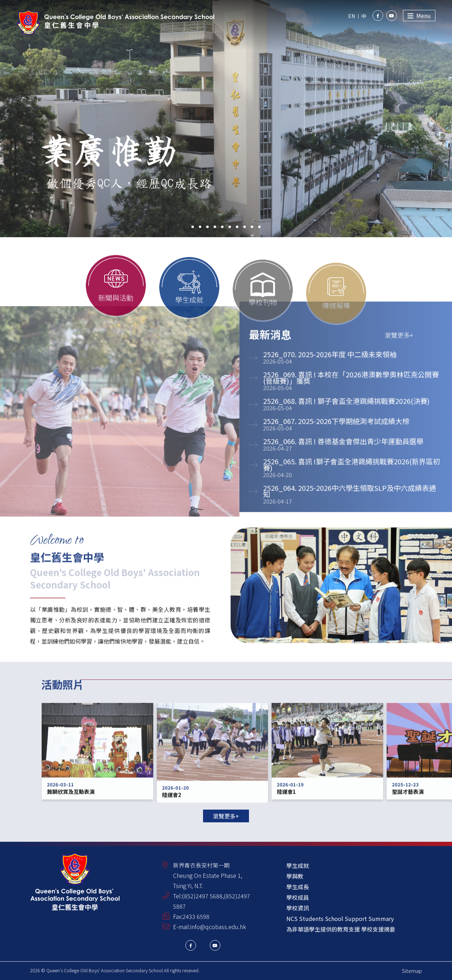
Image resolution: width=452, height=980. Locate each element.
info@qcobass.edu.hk (218, 927)
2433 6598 (196, 916)
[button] (193, 227)
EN (352, 16)
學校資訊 (298, 908)
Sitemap (412, 971)
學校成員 (298, 897)
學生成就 (298, 865)
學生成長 (298, 887)
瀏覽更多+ (226, 816)
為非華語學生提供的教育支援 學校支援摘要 (341, 929)
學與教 (295, 876)
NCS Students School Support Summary (340, 918)
